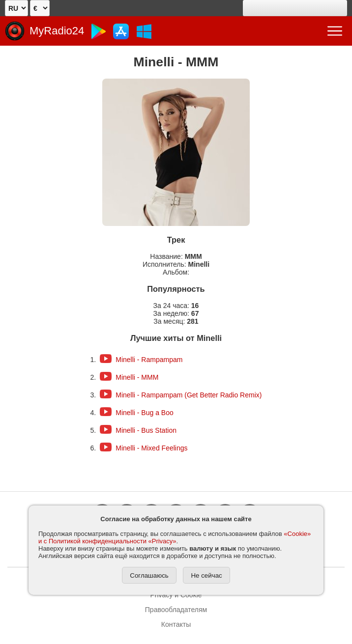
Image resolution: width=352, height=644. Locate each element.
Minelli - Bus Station (146, 430)
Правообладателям (176, 610)
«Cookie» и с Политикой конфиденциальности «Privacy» (175, 537)
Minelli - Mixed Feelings (151, 448)
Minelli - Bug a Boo (145, 413)
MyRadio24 (57, 31)
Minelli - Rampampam (149, 360)
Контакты (176, 624)
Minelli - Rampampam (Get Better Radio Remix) (189, 395)
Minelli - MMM (137, 377)
